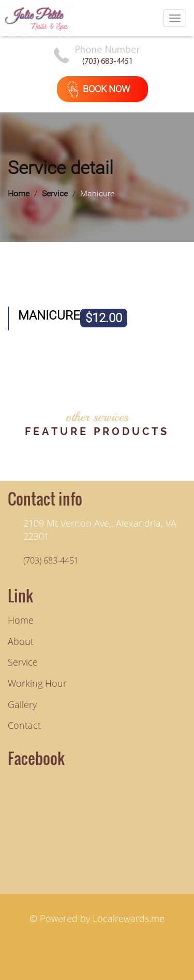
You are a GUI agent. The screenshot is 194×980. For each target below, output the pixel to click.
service (23, 662)
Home (19, 193)
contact (24, 725)
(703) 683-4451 (108, 61)
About (21, 641)
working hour (37, 683)
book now (98, 89)
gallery (22, 704)
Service (55, 193)
